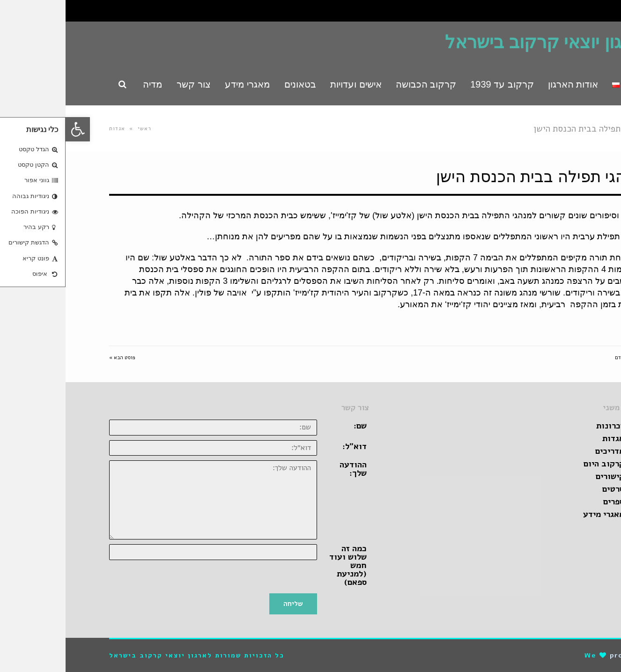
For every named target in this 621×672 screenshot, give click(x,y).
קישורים (544, 476)
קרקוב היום (538, 464)
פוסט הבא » (57, 358)
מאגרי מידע (538, 514)
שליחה (228, 604)
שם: (295, 426)
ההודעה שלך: (288, 469)
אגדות (52, 129)
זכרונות (545, 426)
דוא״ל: (289, 446)
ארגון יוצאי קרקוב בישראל (478, 42)
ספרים (548, 502)
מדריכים (544, 451)
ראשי (79, 129)
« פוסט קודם (563, 358)
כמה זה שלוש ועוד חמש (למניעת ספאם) (282, 565)
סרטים (548, 489)
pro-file (561, 655)
